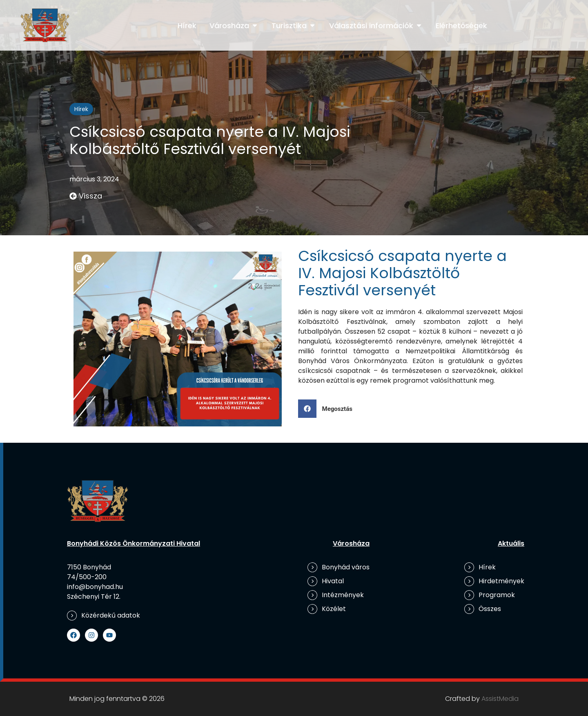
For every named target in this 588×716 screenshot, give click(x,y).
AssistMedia (500, 699)
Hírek (81, 109)
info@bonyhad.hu (95, 587)
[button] (328, 409)
